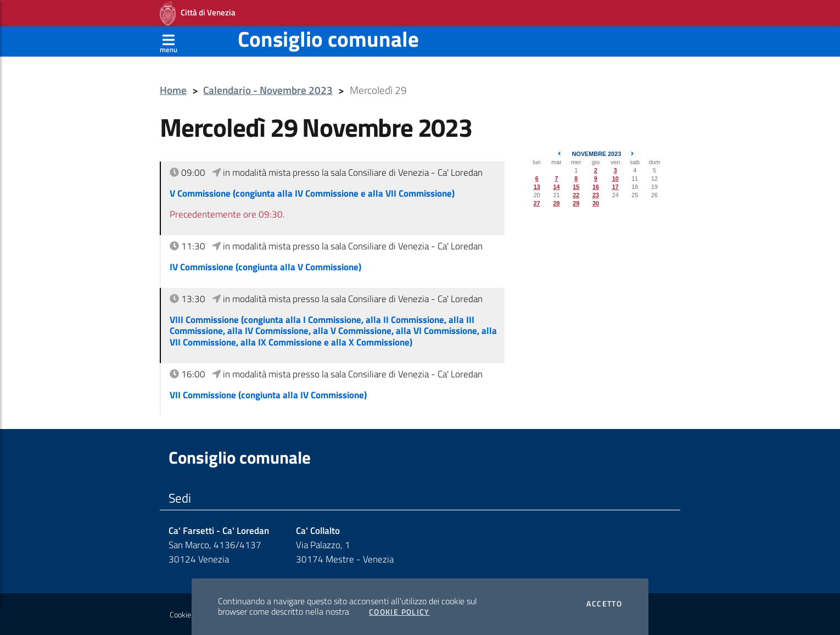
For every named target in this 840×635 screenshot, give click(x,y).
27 (537, 203)
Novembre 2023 (597, 154)
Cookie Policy (399, 612)
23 (596, 195)
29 (576, 203)
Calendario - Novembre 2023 (268, 90)
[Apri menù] (169, 41)
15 (576, 187)
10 (615, 179)
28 (557, 203)
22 (576, 195)
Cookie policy (190, 615)
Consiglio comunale (328, 39)
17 (615, 187)
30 (596, 203)
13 (537, 187)
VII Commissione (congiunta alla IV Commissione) (268, 395)
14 (557, 187)
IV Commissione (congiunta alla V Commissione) (265, 267)
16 (596, 187)
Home (173, 90)
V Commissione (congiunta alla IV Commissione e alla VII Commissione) (312, 193)
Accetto (604, 604)
